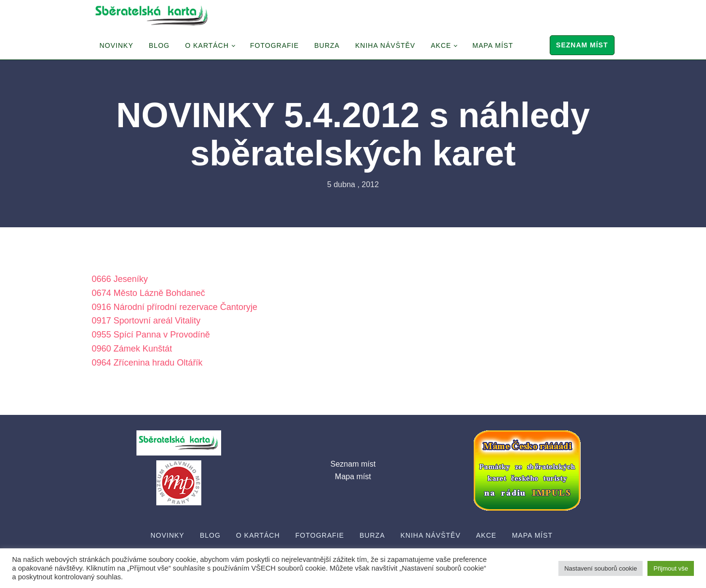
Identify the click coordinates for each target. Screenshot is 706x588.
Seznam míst (582, 45)
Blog (159, 45)
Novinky (117, 45)
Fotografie (275, 45)
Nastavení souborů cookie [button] (601, 568)
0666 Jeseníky (120, 279)
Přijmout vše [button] (671, 568)
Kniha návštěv (385, 45)
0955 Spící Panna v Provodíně (151, 335)
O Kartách (207, 45)
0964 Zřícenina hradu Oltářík (147, 363)
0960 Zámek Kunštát (132, 349)
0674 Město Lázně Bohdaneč (149, 293)
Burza (327, 45)
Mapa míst (493, 45)
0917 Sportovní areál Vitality (146, 321)
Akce (441, 45)
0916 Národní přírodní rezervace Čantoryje (175, 307)
